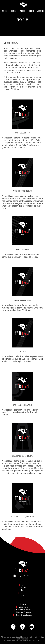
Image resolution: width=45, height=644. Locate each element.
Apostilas (24, 596)
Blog (24, 585)
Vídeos (22, 11)
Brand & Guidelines (24, 615)
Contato (41, 11)
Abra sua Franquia (24, 612)
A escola (24, 604)
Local (32, 11)
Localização (24, 607)
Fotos (14, 11)
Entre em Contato (24, 610)
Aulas (5, 11)
